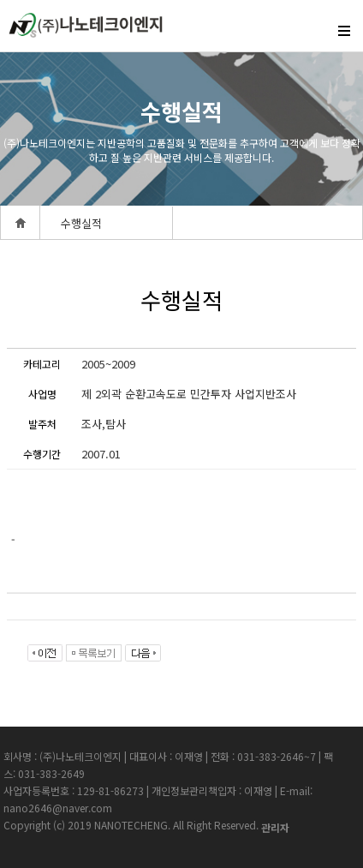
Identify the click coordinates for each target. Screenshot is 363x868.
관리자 (275, 827)
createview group (86, 30)
